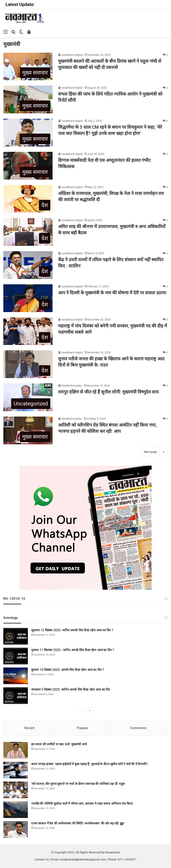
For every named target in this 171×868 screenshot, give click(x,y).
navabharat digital (72, 55)
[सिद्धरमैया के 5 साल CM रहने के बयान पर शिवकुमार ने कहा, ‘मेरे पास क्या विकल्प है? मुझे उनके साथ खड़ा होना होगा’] (28, 133)
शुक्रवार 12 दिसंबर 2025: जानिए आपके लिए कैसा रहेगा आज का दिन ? (72, 630)
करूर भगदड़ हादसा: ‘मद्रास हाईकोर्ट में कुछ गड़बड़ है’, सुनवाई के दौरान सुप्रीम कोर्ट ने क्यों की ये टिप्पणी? (89, 764)
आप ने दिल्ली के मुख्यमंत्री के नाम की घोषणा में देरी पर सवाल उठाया (112, 293)
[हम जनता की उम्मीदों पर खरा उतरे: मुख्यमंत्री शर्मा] (16, 751)
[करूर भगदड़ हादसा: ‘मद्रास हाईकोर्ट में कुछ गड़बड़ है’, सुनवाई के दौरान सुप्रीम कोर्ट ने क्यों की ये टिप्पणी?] (16, 771)
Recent (30, 728)
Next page (154, 452)
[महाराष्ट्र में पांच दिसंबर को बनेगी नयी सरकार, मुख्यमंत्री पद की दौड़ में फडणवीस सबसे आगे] (28, 331)
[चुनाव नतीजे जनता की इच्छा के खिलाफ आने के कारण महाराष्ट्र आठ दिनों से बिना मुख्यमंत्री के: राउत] (28, 364)
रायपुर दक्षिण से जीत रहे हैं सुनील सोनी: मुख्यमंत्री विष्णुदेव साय (108, 392)
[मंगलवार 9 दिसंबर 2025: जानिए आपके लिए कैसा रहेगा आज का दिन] (16, 696)
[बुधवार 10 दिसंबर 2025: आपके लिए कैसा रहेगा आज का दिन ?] (16, 676)
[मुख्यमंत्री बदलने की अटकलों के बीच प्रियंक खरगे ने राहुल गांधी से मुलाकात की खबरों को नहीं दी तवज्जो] (28, 67)
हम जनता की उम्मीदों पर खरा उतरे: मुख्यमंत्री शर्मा (59, 745)
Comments (138, 728)
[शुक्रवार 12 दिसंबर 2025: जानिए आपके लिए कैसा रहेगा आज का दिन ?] (16, 636)
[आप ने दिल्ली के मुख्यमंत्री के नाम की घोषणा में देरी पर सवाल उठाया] (28, 298)
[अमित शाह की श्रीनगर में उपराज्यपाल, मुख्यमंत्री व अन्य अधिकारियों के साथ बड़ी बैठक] (28, 232)
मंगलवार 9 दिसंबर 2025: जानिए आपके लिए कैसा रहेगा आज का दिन (71, 690)
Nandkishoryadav (72, 386)
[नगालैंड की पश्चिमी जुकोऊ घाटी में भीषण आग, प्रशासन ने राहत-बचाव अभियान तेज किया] (16, 810)
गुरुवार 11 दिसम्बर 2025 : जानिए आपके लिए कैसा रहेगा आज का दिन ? (73, 650)
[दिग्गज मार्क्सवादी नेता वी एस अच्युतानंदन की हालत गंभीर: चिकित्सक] (28, 166)
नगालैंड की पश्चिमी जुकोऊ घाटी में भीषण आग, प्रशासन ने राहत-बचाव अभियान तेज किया (82, 804)
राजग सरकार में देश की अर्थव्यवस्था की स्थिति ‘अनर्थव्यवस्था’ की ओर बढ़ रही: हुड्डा (78, 824)
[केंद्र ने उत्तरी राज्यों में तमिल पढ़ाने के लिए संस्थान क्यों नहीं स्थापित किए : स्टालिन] (28, 265)
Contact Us (42, 860)
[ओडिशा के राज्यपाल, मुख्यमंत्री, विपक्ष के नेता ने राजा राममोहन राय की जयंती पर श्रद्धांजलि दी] (28, 199)
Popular (83, 728)
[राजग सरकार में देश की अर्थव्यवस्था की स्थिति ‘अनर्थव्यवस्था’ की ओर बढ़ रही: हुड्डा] (16, 830)
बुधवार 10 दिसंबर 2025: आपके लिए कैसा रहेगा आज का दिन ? (68, 670)
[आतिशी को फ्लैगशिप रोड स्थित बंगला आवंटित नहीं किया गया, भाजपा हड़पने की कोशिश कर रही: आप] (28, 430)
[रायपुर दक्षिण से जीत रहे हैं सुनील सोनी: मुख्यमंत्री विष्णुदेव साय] (28, 397)
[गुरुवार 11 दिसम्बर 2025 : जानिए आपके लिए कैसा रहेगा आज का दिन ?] (16, 656)
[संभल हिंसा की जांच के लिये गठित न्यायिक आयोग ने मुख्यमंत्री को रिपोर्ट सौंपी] (28, 99)
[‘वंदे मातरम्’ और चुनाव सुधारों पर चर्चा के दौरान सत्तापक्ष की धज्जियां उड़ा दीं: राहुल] (16, 790)
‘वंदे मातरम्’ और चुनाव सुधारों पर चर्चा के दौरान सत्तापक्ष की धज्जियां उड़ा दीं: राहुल (78, 784)
